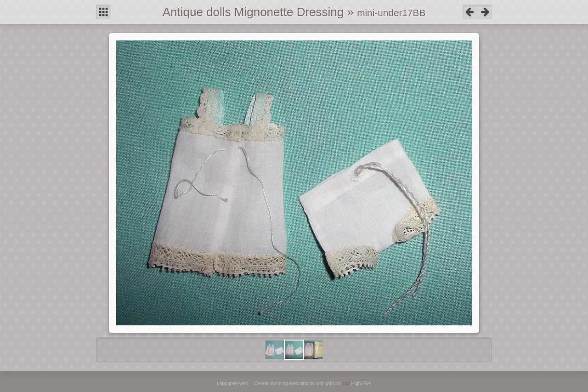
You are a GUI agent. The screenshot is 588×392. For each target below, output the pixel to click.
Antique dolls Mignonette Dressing (253, 12)
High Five (361, 383)
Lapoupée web (232, 383)
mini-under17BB (391, 13)
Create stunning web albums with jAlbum (297, 383)
